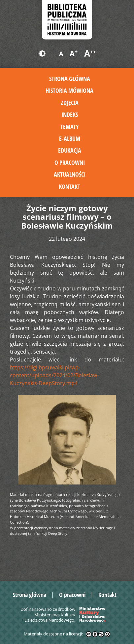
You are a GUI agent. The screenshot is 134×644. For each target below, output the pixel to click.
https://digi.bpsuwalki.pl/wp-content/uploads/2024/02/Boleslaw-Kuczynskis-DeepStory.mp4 (54, 375)
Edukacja (70, 150)
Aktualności (70, 174)
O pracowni (70, 162)
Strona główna (70, 79)
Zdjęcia (70, 103)
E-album (70, 138)
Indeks (70, 114)
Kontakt (69, 186)
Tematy (69, 127)
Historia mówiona (69, 90)
